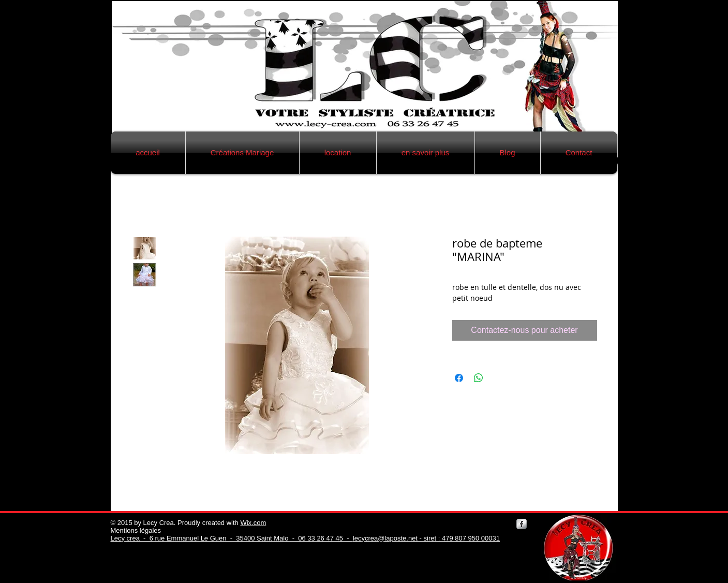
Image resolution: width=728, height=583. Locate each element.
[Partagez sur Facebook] (459, 378)
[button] (242, 153)
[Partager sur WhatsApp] (479, 378)
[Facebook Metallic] (522, 524)
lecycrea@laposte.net (385, 538)
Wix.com (253, 523)
